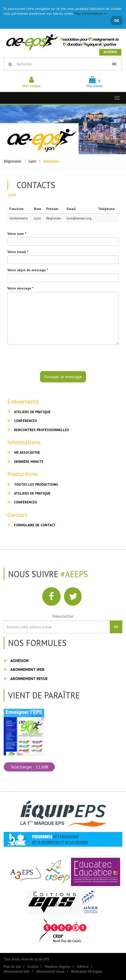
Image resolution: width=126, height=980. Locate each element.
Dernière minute (29, 462)
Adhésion (19, 661)
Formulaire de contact (35, 525)
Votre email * (18, 252)
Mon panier (95, 83)
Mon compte (32, 83)
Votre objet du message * (28, 270)
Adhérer (110, 52)
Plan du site (12, 966)
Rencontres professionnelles (42, 430)
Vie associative (27, 452)
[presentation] (45, 358)
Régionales (13, 161)
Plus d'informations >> (91, 14)
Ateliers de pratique (32, 412)
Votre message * (20, 288)
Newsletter (63, 616)
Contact (33, 966)
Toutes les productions (36, 484)
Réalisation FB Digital (87, 971)
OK (117, 20)
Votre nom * (17, 234)
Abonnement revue (29, 678)
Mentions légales (58, 966)
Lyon (32, 161)
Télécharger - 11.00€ (29, 767)
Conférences (26, 421)
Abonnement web (27, 669)
